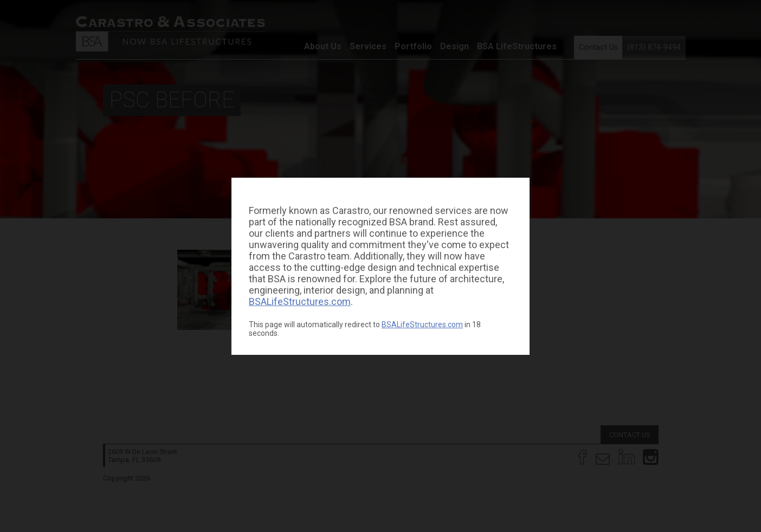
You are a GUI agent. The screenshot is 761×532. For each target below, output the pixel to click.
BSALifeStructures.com (300, 301)
